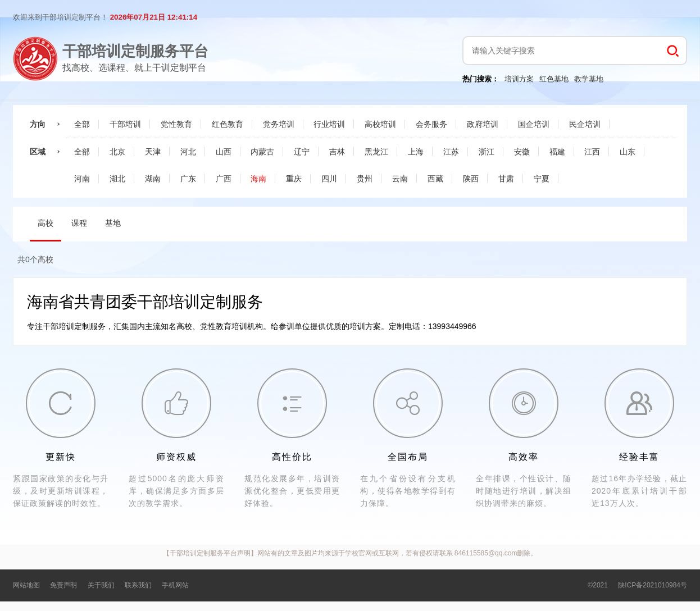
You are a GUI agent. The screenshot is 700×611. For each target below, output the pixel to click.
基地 (113, 223)
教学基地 (589, 79)
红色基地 (554, 79)
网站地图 (26, 585)
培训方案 (519, 79)
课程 (79, 223)
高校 (46, 223)
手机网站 (175, 585)
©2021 (598, 585)
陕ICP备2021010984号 (653, 585)
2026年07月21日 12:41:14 (154, 17)
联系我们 (138, 585)
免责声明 (63, 585)
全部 (82, 124)
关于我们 (101, 585)
